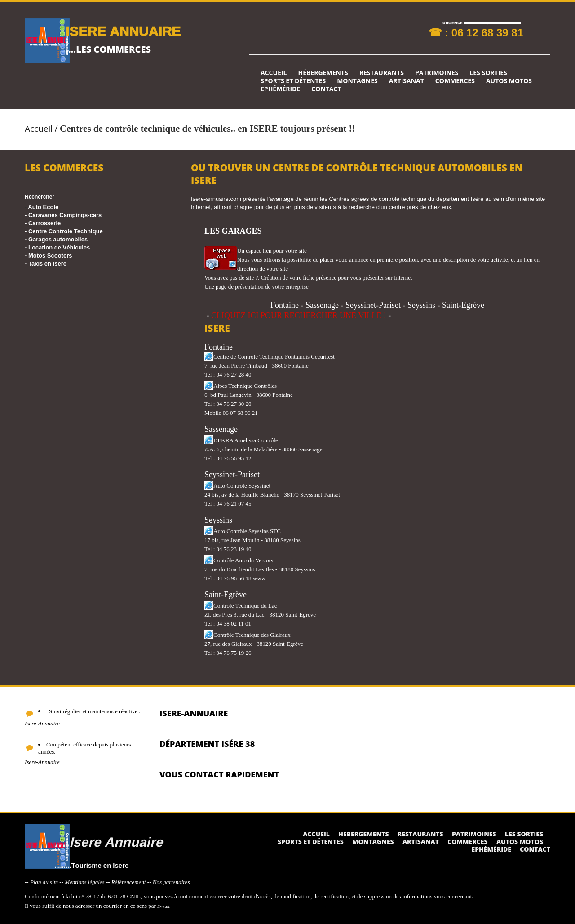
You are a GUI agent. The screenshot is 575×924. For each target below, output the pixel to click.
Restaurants (382, 73)
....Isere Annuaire (108, 842)
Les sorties (488, 73)
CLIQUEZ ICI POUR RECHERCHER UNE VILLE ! (299, 315)
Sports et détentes (293, 81)
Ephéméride (280, 89)
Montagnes (357, 81)
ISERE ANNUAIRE (123, 31)
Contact (326, 89)
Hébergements (323, 73)
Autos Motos (509, 81)
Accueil (274, 73)
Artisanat (407, 81)
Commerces (455, 81)
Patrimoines (437, 73)
